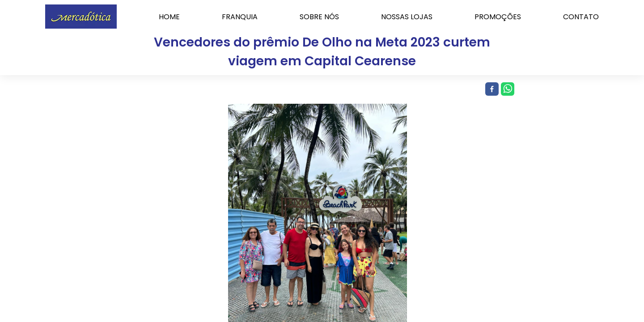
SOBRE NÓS (319, 17)
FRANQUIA (240, 17)
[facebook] (491, 89)
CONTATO (581, 17)
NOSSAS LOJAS (407, 17)
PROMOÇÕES (498, 17)
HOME (169, 17)
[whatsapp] (506, 89)
